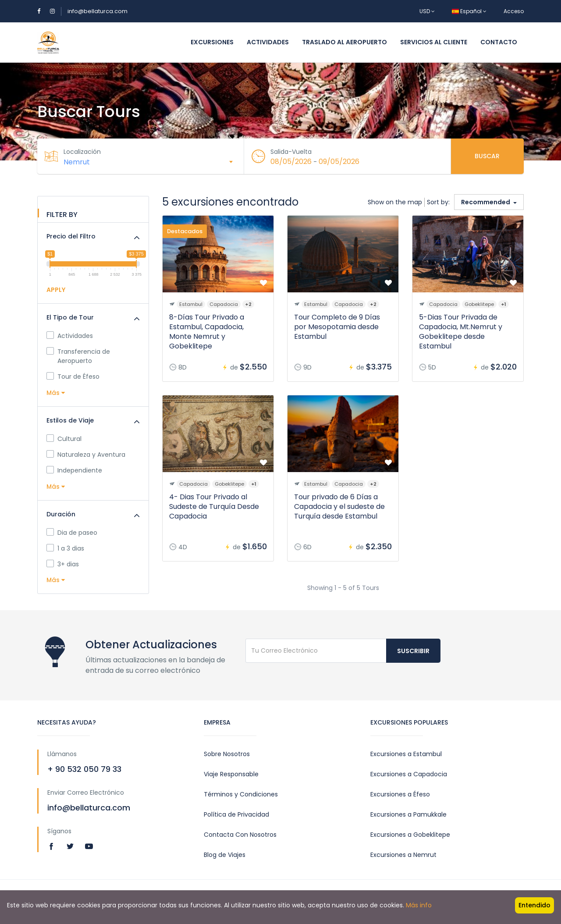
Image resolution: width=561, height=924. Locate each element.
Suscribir (413, 651)
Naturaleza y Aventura (86, 455)
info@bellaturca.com (98, 11)
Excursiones (212, 42)
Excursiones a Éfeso (400, 794)
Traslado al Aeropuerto (344, 42)
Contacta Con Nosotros (240, 835)
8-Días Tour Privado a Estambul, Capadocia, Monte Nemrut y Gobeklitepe (207, 332)
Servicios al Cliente (434, 42)
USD (427, 11)
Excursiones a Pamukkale (408, 814)
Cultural (64, 439)
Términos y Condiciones (241, 794)
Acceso (514, 11)
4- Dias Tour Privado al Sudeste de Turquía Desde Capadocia (214, 506)
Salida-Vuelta (291, 152)
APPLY (56, 290)
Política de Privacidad (236, 814)
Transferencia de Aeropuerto (78, 356)
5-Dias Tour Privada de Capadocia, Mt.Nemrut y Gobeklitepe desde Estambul (461, 332)
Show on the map (395, 202)
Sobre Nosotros (227, 754)
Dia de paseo (72, 533)
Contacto (499, 42)
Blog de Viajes (225, 855)
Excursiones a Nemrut (403, 855)
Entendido (534, 905)
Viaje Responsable (231, 774)
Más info (419, 905)
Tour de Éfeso (73, 377)
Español (469, 11)
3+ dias (63, 564)
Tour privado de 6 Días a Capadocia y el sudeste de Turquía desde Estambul (339, 506)
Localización (82, 152)
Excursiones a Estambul (406, 754)
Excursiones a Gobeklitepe (410, 835)
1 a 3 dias (65, 548)
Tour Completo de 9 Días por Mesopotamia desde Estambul (337, 327)
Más (56, 393)
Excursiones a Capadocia (409, 774)
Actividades (268, 42)
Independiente (74, 470)
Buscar (487, 156)
